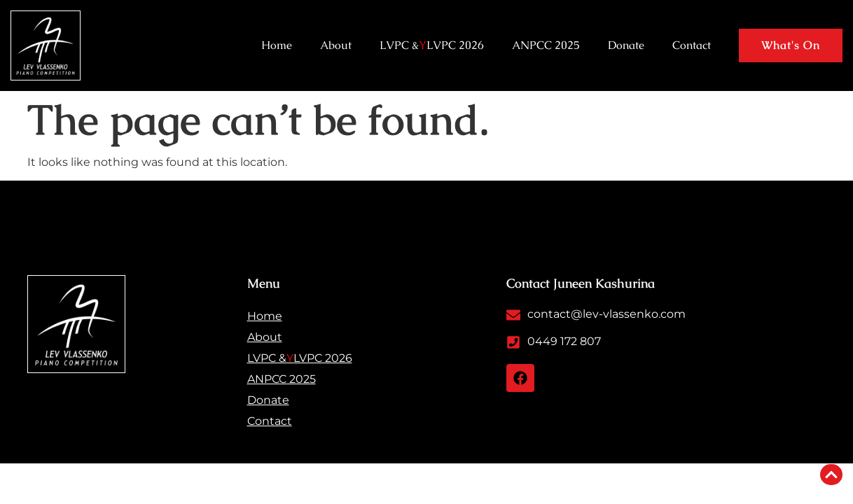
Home (277, 45)
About (336, 45)
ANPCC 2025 (546, 45)
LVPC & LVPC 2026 (432, 45)
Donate (626, 45)
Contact (692, 45)
